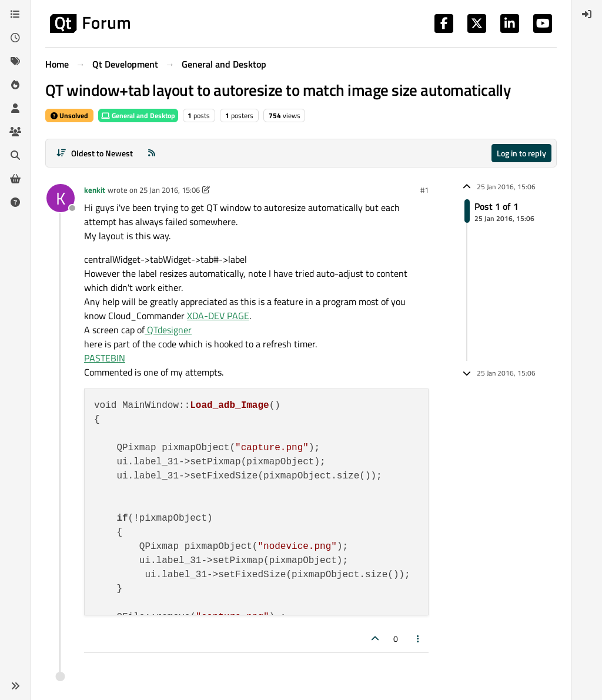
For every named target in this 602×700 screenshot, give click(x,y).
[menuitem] (587, 14)
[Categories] (15, 14)
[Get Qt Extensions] (15, 179)
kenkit (95, 190)
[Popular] (15, 85)
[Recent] (15, 38)
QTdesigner (168, 330)
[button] (15, 686)
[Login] (587, 14)
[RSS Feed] (152, 153)
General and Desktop (138, 115)
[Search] (15, 155)
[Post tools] (419, 639)
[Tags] (15, 61)
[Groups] (15, 132)
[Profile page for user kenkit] (61, 198)
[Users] (15, 108)
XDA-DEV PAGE (218, 316)
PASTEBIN (105, 358)
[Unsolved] (15, 202)
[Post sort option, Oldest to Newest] (94, 153)
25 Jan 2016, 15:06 (170, 190)
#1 (424, 190)
